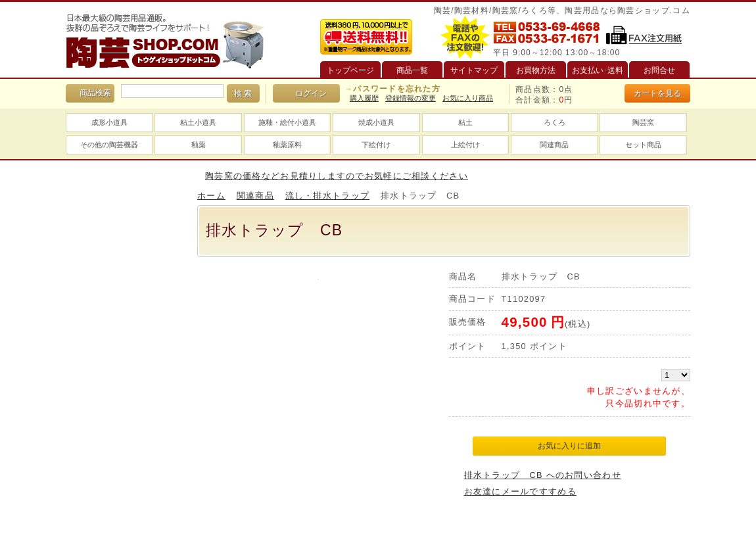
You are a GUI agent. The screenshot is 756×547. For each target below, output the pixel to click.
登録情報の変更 (411, 98)
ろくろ (555, 122)
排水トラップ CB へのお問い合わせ (543, 475)
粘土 (465, 122)
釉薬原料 (287, 145)
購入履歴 (364, 98)
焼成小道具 (376, 122)
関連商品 (554, 145)
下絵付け (376, 145)
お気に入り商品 (468, 98)
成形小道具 (109, 122)
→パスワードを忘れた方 (392, 89)
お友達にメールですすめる (520, 491)
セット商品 (643, 145)
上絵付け (465, 145)
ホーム (211, 196)
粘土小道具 (198, 122)
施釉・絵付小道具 (287, 122)
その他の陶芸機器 (109, 145)
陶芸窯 (643, 122)
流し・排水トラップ (328, 196)
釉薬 (199, 145)
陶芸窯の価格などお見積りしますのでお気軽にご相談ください (337, 176)
